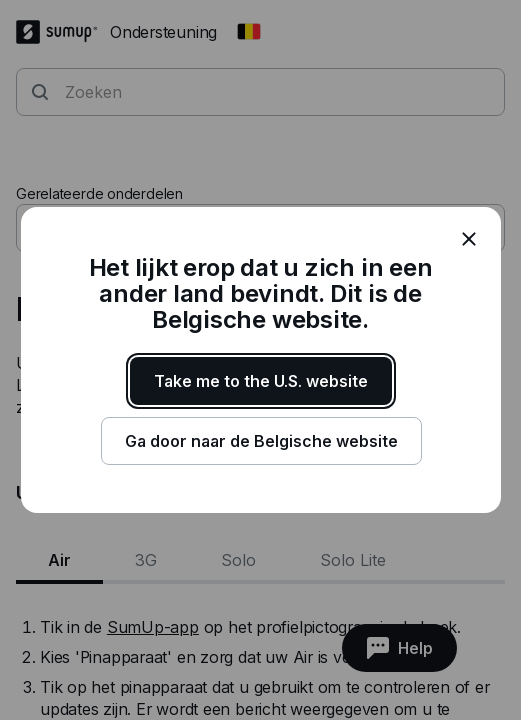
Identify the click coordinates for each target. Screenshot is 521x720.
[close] (469, 239)
